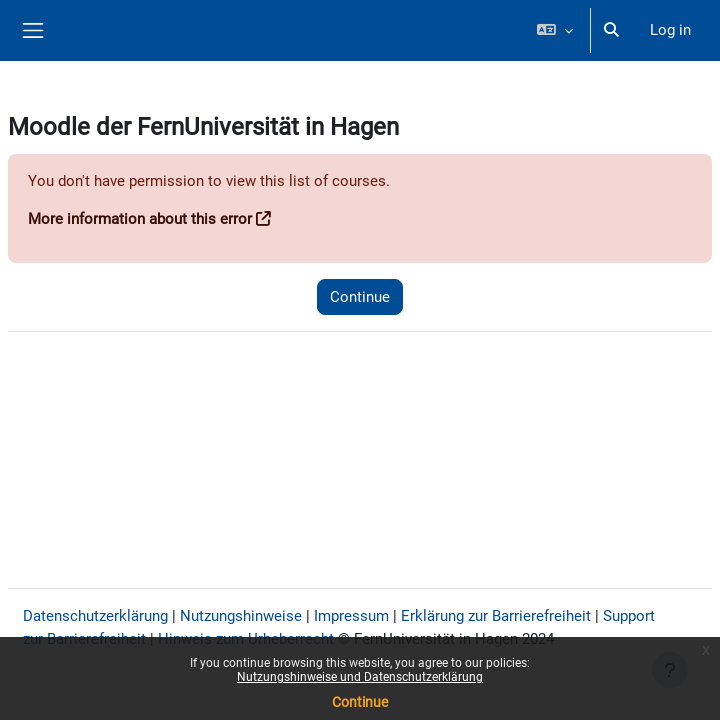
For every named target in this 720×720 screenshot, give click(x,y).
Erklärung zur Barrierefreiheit (496, 616)
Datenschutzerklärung (95, 616)
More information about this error (140, 219)
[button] (554, 30)
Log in (670, 30)
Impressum (351, 616)
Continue (360, 702)
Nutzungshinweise (241, 616)
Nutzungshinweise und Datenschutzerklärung (360, 677)
